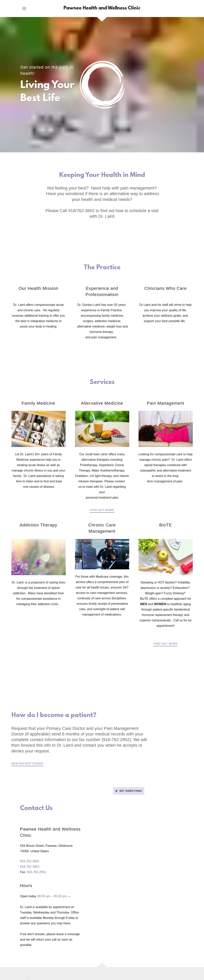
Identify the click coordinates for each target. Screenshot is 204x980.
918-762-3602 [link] (30, 861)
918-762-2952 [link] (37, 872)
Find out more (102, 510)
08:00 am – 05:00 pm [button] (52, 896)
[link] (102, 9)
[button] (24, 9)
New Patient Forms (27, 763)
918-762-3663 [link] (30, 867)
